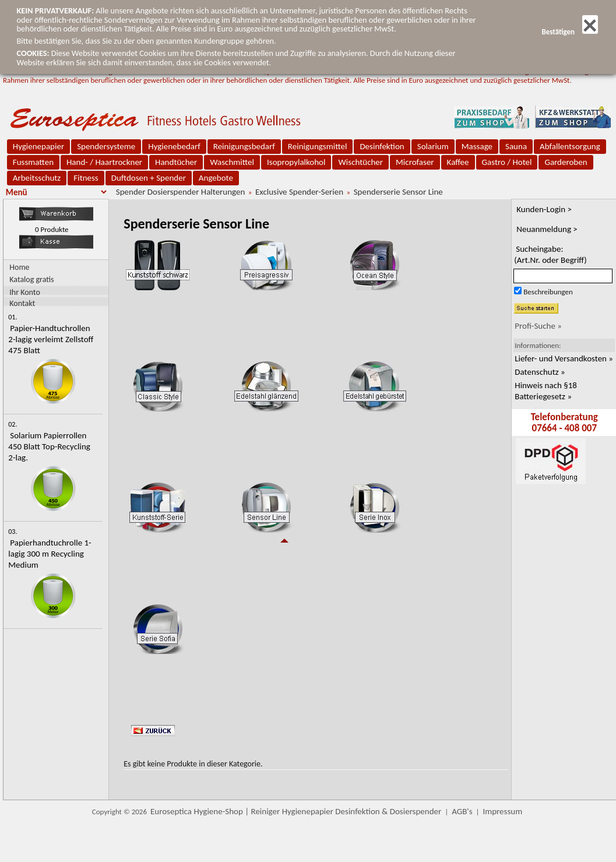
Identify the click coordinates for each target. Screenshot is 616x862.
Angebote (216, 178)
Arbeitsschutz (37, 178)
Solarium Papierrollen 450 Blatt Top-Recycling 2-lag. (49, 446)
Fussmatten (33, 162)
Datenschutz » (540, 372)
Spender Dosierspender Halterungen (181, 192)
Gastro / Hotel (507, 162)
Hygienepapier (38, 146)
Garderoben (566, 162)
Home (19, 267)
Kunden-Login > (544, 209)
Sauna (516, 146)
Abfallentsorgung (570, 146)
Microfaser (415, 162)
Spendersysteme (106, 146)
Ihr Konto (25, 292)
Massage (477, 146)
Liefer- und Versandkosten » (564, 358)
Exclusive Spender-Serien (299, 192)
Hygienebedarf (174, 146)
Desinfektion (382, 146)
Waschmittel (232, 162)
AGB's (462, 811)
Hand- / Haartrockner (104, 162)
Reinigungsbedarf (244, 146)
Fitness (86, 178)
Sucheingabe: (550, 254)
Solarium (433, 146)
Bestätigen (569, 32)
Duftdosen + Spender (149, 178)
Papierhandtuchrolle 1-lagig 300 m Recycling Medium (50, 554)
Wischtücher (360, 162)
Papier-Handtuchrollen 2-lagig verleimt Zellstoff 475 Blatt (51, 339)
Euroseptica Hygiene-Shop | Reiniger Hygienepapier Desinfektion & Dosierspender (296, 811)
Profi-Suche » (538, 326)
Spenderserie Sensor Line (398, 192)
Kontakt (22, 303)
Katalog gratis (31, 279)
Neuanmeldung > (547, 229)
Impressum (502, 811)
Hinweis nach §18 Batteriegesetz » (546, 391)
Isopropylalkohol (296, 162)
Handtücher (176, 162)
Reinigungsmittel (318, 146)
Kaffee (458, 162)
